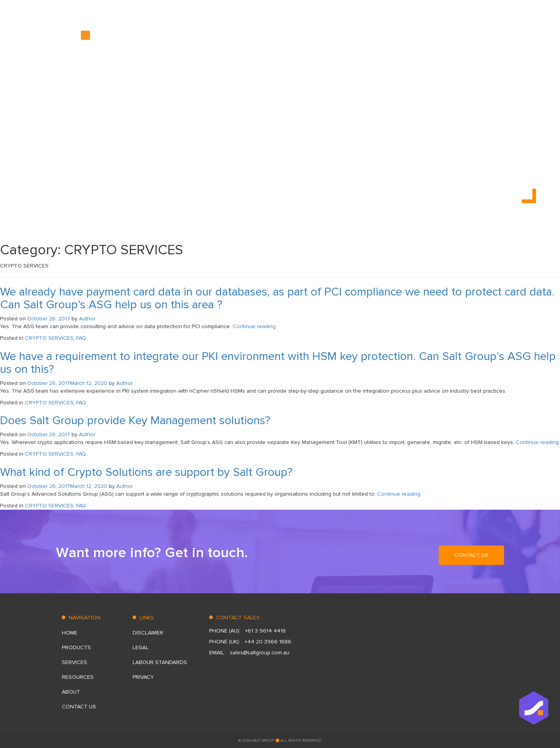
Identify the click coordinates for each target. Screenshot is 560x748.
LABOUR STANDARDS (160, 662)
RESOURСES (412, 38)
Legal (141, 648)
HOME (299, 38)
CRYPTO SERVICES (49, 338)
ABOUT (449, 38)
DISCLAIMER (148, 633)
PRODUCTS (333, 38)
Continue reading (254, 326)
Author (87, 319)
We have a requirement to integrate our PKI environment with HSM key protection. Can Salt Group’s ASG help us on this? (278, 363)
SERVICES (372, 38)
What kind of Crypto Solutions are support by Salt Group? (146, 472)
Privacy (143, 677)
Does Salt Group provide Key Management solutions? (135, 420)
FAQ (81, 338)
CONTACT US (487, 38)
